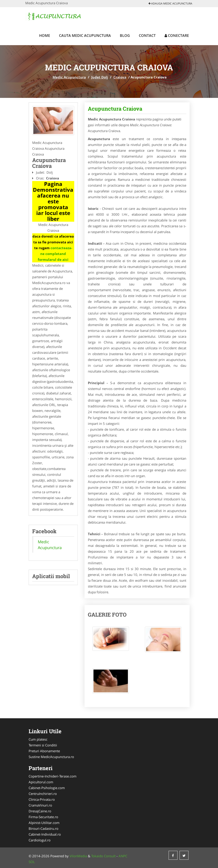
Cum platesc (38, 739)
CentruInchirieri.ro (43, 794)
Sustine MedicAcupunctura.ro (51, 757)
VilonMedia (78, 856)
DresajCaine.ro (40, 811)
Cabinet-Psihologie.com (47, 788)
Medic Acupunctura (69, 77)
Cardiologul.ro (40, 840)
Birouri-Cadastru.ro (43, 828)
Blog (125, 36)
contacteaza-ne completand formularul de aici (55, 254)
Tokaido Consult (103, 856)
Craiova (120, 77)
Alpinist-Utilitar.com (44, 823)
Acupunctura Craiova (115, 109)
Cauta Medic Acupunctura (85, 36)
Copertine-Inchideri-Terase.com (53, 776)
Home (45, 36)
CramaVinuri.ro (40, 805)
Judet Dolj (100, 77)
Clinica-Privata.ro (42, 799)
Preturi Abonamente (44, 751)
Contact (147, 36)
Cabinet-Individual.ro (45, 834)
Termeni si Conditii (43, 745)
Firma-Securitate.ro (43, 817)
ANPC (123, 856)
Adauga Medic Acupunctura (170, 3)
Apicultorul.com (41, 782)
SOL (32, 862)
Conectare (177, 36)
